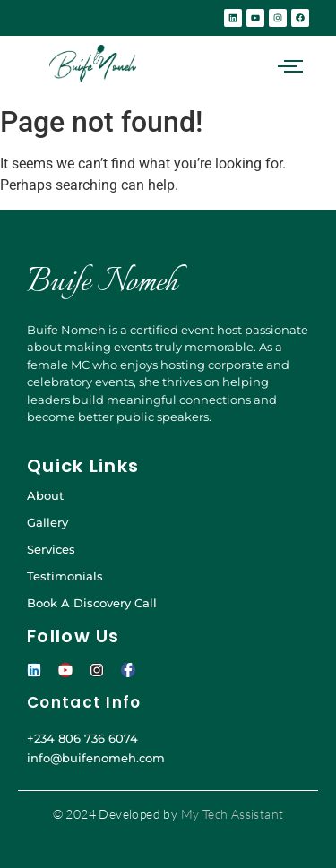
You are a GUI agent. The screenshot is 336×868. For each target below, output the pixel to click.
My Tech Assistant (233, 814)
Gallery (47, 522)
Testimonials (65, 576)
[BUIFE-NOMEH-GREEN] (93, 64)
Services (51, 549)
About (45, 495)
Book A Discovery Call (92, 603)
